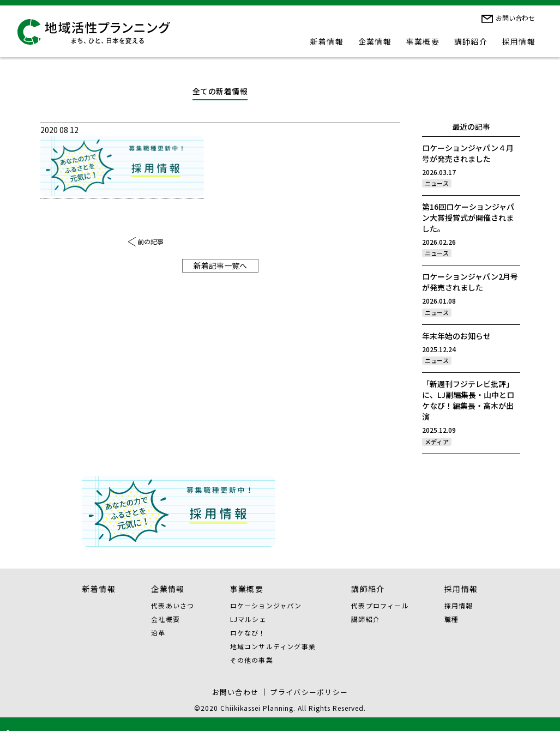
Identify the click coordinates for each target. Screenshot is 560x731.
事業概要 (423, 41)
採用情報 (519, 41)
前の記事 (150, 241)
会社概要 (165, 619)
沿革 (158, 633)
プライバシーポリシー (309, 692)
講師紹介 (471, 41)
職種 (451, 619)
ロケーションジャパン (266, 605)
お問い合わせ (515, 18)
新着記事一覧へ (220, 265)
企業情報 (375, 41)
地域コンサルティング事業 (273, 646)
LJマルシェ (248, 619)
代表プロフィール (380, 605)
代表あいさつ (173, 605)
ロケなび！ (248, 633)
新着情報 (327, 41)
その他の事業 (252, 660)
